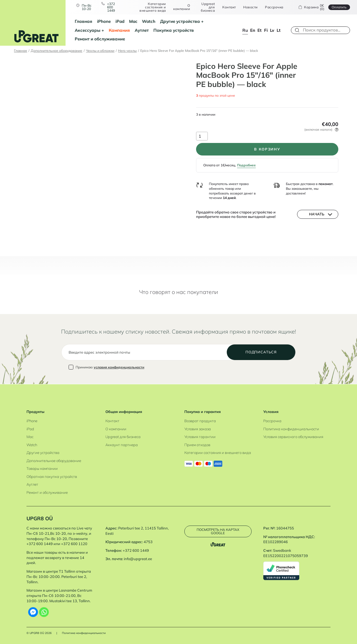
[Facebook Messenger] (33, 612)
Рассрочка (274, 7)
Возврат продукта (200, 421)
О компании (182, 7)
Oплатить (339, 7)
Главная (84, 21)
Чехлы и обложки (100, 51)
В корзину (267, 149)
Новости (250, 7)
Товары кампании (42, 468)
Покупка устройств (174, 30)
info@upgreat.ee (138, 559)
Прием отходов (197, 445)
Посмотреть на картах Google (218, 531)
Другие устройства (180, 21)
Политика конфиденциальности (291, 429)
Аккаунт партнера (122, 445)
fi (266, 30)
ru (245, 30)
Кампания (119, 30)
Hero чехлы (127, 51)
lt (279, 30)
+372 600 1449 (111, 7)
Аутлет (142, 30)
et (260, 30)
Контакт (229, 7)
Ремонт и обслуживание (100, 39)
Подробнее (246, 165)
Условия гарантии (200, 437)
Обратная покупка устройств (52, 477)
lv (272, 30)
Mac (133, 21)
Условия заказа (198, 429)
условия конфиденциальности (119, 367)
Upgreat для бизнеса (208, 7)
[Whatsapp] (44, 612)
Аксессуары (88, 30)
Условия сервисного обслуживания (293, 437)
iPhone (104, 21)
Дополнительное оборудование (56, 51)
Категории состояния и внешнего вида (153, 7)
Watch (149, 21)
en (253, 30)
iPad (120, 21)
